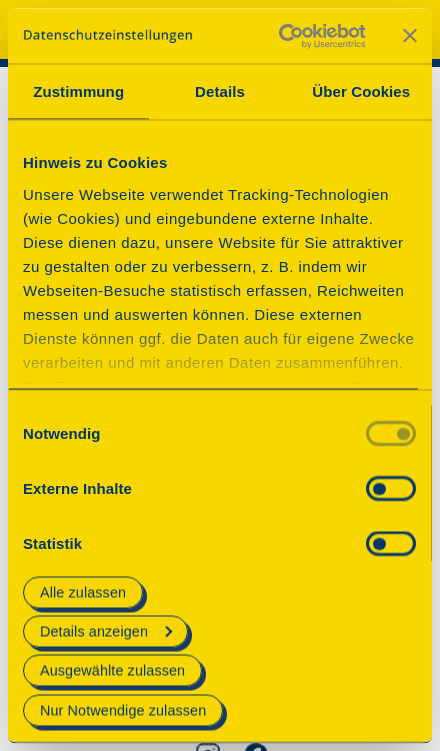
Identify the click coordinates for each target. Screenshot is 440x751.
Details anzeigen (106, 632)
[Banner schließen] (410, 36)
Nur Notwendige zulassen (123, 710)
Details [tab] (220, 91)
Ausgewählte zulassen (112, 671)
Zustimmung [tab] (78, 91)
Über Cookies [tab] (361, 91)
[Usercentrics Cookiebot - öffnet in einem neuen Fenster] (279, 36)
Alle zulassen (83, 592)
